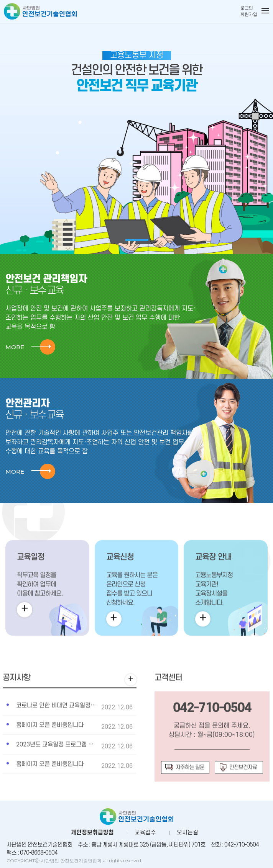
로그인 (247, 8)
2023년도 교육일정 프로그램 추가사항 (63, 763)
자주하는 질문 (185, 786)
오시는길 (187, 833)
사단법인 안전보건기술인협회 (40, 14)
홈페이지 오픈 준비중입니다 (50, 744)
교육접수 (145, 833)
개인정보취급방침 (92, 833)
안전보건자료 (238, 786)
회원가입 (249, 15)
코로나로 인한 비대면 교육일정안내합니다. (68, 724)
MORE (28, 347)
